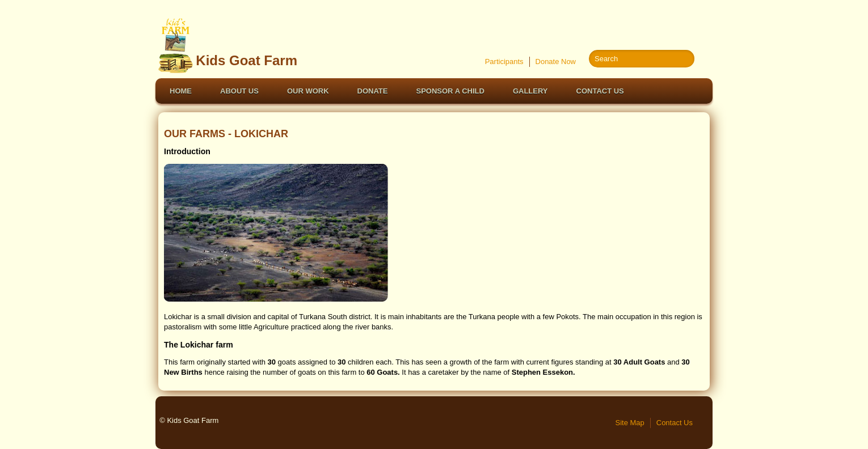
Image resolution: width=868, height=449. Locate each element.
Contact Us (600, 91)
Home (181, 91)
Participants (504, 62)
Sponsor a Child (450, 91)
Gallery (530, 91)
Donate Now (556, 62)
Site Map (630, 423)
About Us (239, 91)
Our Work (308, 91)
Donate (373, 91)
